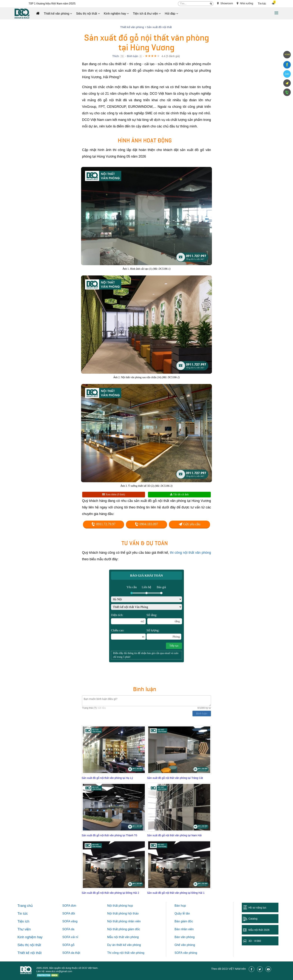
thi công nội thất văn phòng (191, 553)
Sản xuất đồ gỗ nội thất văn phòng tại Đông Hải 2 (110, 893)
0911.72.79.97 (103, 524)
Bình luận (132, 56)
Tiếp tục (174, 646)
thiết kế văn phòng (129, 945)
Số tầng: (164, 619)
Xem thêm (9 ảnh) (114, 494)
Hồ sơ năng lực (257, 908)
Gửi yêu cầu (189, 524)
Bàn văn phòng (185, 937)
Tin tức (262, 4)
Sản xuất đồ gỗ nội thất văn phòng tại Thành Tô (109, 835)
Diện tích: (128, 619)
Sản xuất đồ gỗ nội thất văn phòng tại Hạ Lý (107, 778)
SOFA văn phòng (186, 953)
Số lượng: (164, 634)
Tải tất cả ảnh (179, 494)
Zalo (287, 74)
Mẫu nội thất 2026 (259, 930)
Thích (116, 56)
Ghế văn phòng (185, 945)
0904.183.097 (146, 524)
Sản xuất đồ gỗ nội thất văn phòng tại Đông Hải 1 (176, 893)
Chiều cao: (128, 634)
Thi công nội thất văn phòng (126, 953)
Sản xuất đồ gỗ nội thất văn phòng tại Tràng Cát (175, 778)
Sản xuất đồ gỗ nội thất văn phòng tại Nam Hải (174, 835)
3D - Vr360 (255, 941)
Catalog (253, 919)
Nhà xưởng (245, 3)
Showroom (225, 3)
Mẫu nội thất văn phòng (123, 937)
